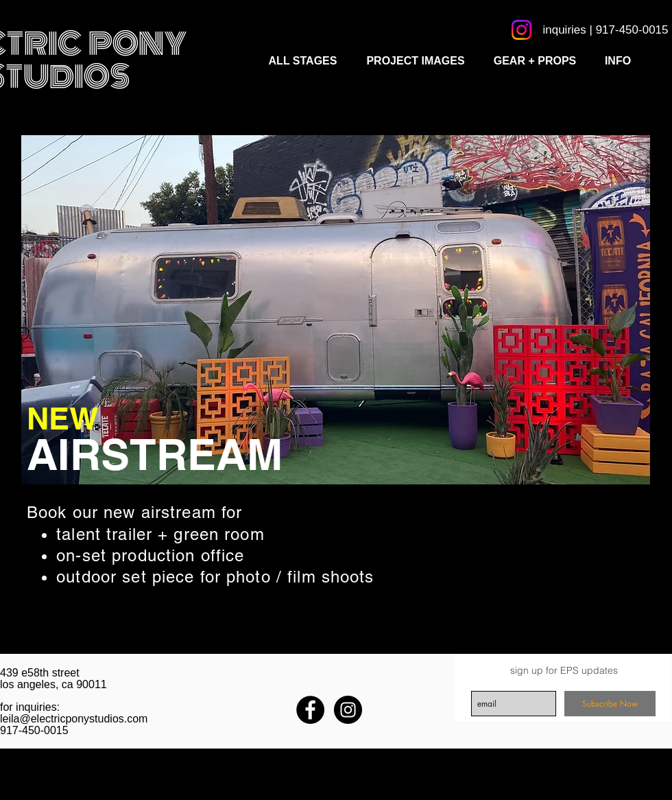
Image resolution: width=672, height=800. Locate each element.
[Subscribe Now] (610, 704)
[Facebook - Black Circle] (310, 710)
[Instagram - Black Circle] (348, 710)
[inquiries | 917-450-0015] (605, 30)
